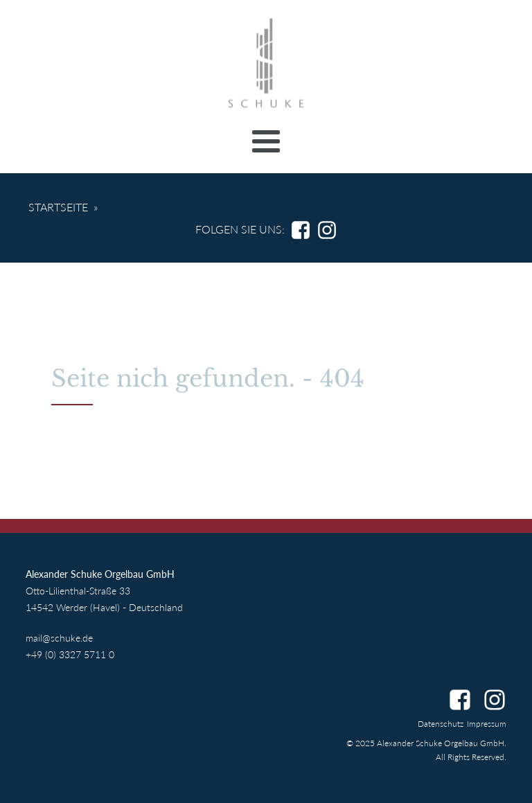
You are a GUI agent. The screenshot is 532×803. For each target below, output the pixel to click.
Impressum (487, 724)
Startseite (58, 207)
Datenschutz (441, 724)
